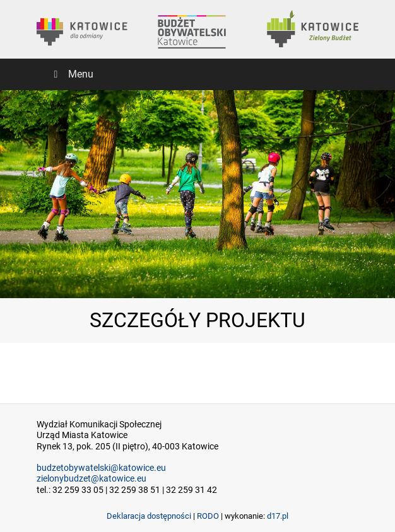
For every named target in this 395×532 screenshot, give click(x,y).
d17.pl (278, 516)
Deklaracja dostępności (149, 516)
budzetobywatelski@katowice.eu (101, 468)
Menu (71, 74)
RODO (208, 516)
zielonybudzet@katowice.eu (91, 479)
